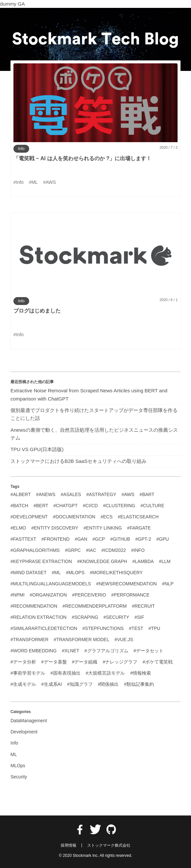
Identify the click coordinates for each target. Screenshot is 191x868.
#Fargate (139, 528)
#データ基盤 (54, 662)
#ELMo (18, 528)
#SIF (139, 617)
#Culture (153, 506)
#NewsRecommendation (127, 584)
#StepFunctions (103, 628)
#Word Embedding (34, 651)
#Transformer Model (82, 640)
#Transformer (29, 640)
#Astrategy (101, 494)
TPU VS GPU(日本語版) (37, 449)
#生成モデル (23, 684)
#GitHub (120, 539)
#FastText (23, 539)
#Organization (48, 595)
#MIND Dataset (29, 573)
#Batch (19, 506)
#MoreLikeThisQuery (116, 573)
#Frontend (56, 539)
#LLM (165, 561)
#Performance (131, 595)
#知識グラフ (80, 684)
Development (24, 732)
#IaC (91, 550)
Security (19, 777)
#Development (29, 517)
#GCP (99, 539)
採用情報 (68, 845)
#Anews (46, 494)
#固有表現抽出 (66, 673)
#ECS (107, 517)
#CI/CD (90, 506)
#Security (116, 617)
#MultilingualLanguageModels (51, 584)
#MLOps (75, 573)
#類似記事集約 (139, 684)
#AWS (128, 494)
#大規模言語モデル (105, 673)
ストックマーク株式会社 (109, 845)
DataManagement (29, 721)
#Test (136, 628)
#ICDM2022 (114, 550)
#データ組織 (85, 662)
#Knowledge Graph (102, 561)
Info (21, 149)
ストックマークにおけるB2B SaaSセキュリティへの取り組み (78, 461)
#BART (147, 494)
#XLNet (71, 651)
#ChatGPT (66, 506)
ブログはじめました (37, 311)
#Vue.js (124, 640)
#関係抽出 (108, 684)
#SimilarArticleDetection (44, 628)
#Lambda (143, 561)
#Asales (71, 494)
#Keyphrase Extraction (41, 561)
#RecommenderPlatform (95, 606)
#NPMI (18, 595)
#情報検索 (141, 673)
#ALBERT (21, 494)
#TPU (154, 628)
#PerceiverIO (89, 595)
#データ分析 (23, 662)
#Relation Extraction (38, 617)
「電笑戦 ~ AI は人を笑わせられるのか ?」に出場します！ (82, 158)
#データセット (149, 651)
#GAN (81, 539)
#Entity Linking (103, 528)
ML (14, 754)
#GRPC (73, 550)
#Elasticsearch (138, 517)
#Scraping (85, 617)
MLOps (18, 766)
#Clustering (119, 506)
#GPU (162, 539)
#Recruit (143, 606)
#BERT (41, 506)
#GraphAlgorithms (35, 550)
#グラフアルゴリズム (106, 651)
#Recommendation (34, 606)
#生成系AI (52, 684)
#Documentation (74, 517)
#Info (138, 550)
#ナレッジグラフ (120, 662)
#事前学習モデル (28, 673)
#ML (56, 573)
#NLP (168, 584)
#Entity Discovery (55, 528)
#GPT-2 (143, 539)
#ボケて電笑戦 (158, 662)
